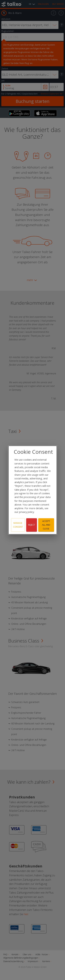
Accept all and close (46, 525)
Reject (32, 525)
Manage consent (18, 525)
